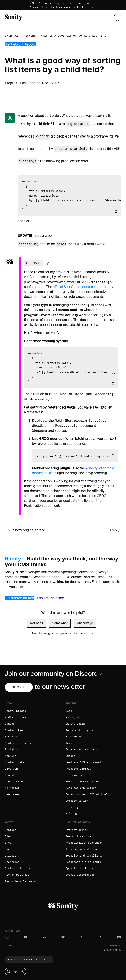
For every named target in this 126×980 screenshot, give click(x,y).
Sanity (13, 559)
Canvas (10, 724)
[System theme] (16, 972)
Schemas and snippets (82, 749)
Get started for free (19, 598)
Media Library (15, 717)
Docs (69, 711)
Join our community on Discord (54, 674)
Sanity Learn (75, 724)
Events (10, 849)
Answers (30, 36)
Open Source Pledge (80, 868)
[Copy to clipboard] (116, 211)
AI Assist (12, 788)
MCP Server (13, 737)
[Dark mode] (23, 972)
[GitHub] (7, 937)
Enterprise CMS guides (83, 782)
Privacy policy (77, 830)
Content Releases (18, 743)
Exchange (12, 36)
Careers (11, 856)
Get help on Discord (20, 44)
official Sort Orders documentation (79, 287)
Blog (8, 836)
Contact (11, 830)
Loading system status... (28, 960)
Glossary (72, 807)
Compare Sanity (77, 801)
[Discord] (119, 937)
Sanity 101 (74, 717)
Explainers (74, 775)
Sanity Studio (15, 711)
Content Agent (15, 730)
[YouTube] (26, 937)
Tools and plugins (79, 730)
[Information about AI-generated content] (47, 263)
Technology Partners (20, 881)
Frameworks (74, 737)
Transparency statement (83, 849)
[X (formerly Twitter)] (82, 937)
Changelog (12, 862)
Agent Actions (15, 782)
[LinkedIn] (44, 937)
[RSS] (100, 937)
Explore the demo (51, 598)
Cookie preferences (80, 875)
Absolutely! (85, 623)
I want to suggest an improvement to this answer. (63, 633)
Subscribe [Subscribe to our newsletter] (19, 687)
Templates (73, 743)
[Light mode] (8, 972)
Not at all (36, 623)
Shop (8, 843)
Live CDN (11, 769)
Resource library (79, 769)
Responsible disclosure (83, 862)
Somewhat (60, 623)
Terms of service (79, 836)
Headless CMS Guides (81, 788)
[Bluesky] (63, 937)
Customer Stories (18, 868)
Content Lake (15, 762)
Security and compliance (84, 856)
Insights (11, 749)
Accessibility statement (84, 843)
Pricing (71, 813)
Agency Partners (17, 875)
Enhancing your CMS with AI (87, 794)
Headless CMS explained (83, 762)
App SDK (11, 756)
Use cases (12, 794)
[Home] (13, 17)
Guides (70, 756)
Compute (11, 775)
